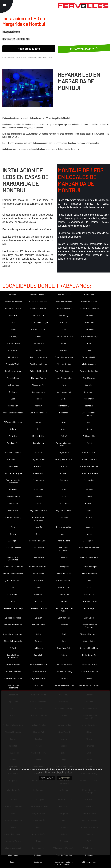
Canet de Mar (38, 466)
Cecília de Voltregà (38, 364)
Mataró (64, 655)
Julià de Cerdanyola (13, 473)
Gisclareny (64, 503)
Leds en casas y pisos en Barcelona (27, 57)
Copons (64, 322)
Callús (89, 497)
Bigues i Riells (38, 459)
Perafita (38, 527)
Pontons (38, 452)
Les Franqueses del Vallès (64, 609)
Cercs (89, 429)
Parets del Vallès (64, 527)
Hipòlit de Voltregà (13, 371)
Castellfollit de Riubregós (13, 656)
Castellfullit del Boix (89, 648)
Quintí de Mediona (13, 580)
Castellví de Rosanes (13, 302)
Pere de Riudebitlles (89, 371)
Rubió (64, 343)
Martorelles (89, 480)
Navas (89, 678)
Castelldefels (89, 641)
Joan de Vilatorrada (64, 336)
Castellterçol (64, 315)
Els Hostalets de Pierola (89, 414)
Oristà (13, 429)
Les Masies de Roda (38, 608)
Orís (38, 429)
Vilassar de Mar (38, 385)
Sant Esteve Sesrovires (13, 558)
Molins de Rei (38, 436)
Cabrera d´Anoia (13, 497)
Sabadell (64, 557)
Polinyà (64, 436)
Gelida (38, 634)
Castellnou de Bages (38, 541)
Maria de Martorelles (13, 625)
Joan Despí (38, 473)
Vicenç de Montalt (38, 308)
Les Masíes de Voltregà (13, 608)
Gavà (64, 634)
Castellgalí (38, 862)
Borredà (38, 497)
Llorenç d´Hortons (13, 548)
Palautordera (38, 557)
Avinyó (13, 329)
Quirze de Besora (89, 574)
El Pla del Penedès (38, 413)
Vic (13, 587)
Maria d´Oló (38, 685)
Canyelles (89, 385)
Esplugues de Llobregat (38, 519)
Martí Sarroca (89, 378)
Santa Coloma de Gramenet (89, 626)
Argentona (64, 452)
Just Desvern (38, 548)
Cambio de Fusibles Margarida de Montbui (64, 863)
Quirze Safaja (38, 574)
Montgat (38, 406)
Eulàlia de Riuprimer (13, 678)
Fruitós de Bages (89, 567)
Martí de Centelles (64, 302)
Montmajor (13, 406)
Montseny (13, 336)
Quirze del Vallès (64, 574)
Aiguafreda (13, 357)
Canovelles (13, 466)
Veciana (38, 587)
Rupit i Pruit (38, 343)
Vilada (89, 580)
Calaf (89, 350)
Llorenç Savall (89, 541)
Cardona (64, 678)
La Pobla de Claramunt (13, 567)
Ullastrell (64, 625)
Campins (64, 466)
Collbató (13, 392)
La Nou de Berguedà (38, 567)
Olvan (64, 429)
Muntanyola (89, 329)
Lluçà (89, 534)
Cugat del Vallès (89, 357)
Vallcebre (38, 594)
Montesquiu (64, 406)
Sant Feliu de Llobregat (64, 549)
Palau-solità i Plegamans (13, 686)
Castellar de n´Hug (64, 671)
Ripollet (64, 473)
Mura (64, 329)
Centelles (13, 436)
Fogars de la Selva (64, 510)
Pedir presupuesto (29, 49)
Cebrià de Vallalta (64, 308)
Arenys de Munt (89, 452)
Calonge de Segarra (89, 466)
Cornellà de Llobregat (13, 634)
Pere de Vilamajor (38, 295)
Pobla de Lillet (89, 436)
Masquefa (64, 480)
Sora (38, 534)
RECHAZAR (47, 778)
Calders (64, 350)
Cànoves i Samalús (89, 459)
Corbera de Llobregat (38, 322)
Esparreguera (38, 392)
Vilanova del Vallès (64, 664)
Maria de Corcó (38, 625)
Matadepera (38, 480)
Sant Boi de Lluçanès (89, 308)
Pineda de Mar (13, 443)
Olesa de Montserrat (89, 634)
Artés (38, 350)
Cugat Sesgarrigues (64, 357)
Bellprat (89, 490)
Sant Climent (64, 618)
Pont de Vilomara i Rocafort (64, 444)
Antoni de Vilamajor (89, 473)
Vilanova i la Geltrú (38, 664)
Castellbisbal (38, 443)
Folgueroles (13, 510)
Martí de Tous (13, 385)
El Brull (13, 648)
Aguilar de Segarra (38, 357)
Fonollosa (89, 503)
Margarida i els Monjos (64, 685)
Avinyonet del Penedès (13, 413)
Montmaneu (89, 399)
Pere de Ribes (13, 378)
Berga (64, 490)
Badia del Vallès (89, 655)
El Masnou (64, 413)
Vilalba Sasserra (89, 364)
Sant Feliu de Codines (89, 548)
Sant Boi (13, 315)
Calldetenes (13, 503)
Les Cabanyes (89, 608)
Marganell (38, 490)
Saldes (64, 601)
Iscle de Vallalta (13, 343)
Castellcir (38, 655)
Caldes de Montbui (38, 371)
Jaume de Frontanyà (89, 336)
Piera (13, 527)
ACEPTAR (64, 778)
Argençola (13, 541)
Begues (89, 527)
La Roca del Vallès (13, 618)
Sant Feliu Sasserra (64, 371)
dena (64, 641)
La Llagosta (64, 567)
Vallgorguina (13, 594)
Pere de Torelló (64, 295)
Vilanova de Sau (64, 364)
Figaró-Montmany (13, 517)
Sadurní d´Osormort (89, 557)
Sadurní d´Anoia (13, 364)
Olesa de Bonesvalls (13, 641)
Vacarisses (89, 594)
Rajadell (13, 862)
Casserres (64, 517)
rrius (13, 322)
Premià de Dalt (64, 648)
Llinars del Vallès (89, 601)
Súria (13, 601)
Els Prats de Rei (64, 392)
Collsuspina (89, 322)
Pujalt (89, 443)
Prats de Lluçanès (13, 452)
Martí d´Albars (64, 541)
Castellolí (89, 315)
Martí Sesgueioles (64, 378)
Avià (64, 497)
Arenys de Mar (13, 459)
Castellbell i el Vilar (89, 664)
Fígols (89, 510)
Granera (38, 503)
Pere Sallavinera (64, 580)
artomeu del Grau (38, 315)
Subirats (38, 601)
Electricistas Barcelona (9, 57)
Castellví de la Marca (38, 302)
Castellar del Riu (38, 671)
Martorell (13, 490)
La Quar (38, 618)
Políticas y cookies (89, 862)
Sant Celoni (89, 618)
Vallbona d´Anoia (64, 594)
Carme (89, 517)
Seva (64, 422)
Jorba (64, 399)
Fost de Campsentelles (13, 574)
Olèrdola (38, 641)
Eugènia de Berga (38, 678)
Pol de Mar (38, 580)
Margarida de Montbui (89, 685)
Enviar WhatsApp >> (84, 49)
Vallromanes (64, 587)
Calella (38, 336)
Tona (64, 385)
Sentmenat (89, 392)
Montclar (89, 406)
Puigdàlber (89, 295)
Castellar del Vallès (13, 671)
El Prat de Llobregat (13, 422)
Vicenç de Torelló (13, 308)
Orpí (89, 422)
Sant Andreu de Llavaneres (13, 481)
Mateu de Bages (38, 378)
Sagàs (64, 534)
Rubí (89, 343)
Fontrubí (38, 399)
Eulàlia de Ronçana (89, 671)
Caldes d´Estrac (38, 329)
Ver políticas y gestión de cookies (56, 772)
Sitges (38, 422)
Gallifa (13, 534)
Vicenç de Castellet (64, 459)
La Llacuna (38, 648)
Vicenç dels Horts (89, 302)
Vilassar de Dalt (13, 664)
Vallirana (89, 587)
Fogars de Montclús (38, 510)
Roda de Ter (13, 350)
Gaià (13, 399)
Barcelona (13, 295)
